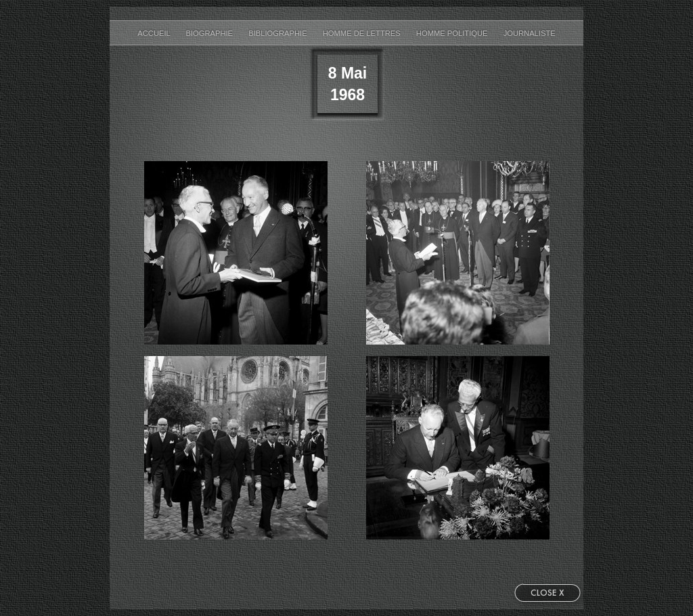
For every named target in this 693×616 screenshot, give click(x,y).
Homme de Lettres (363, 33)
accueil (155, 33)
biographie (210, 33)
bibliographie (279, 33)
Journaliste (530, 33)
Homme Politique (453, 33)
